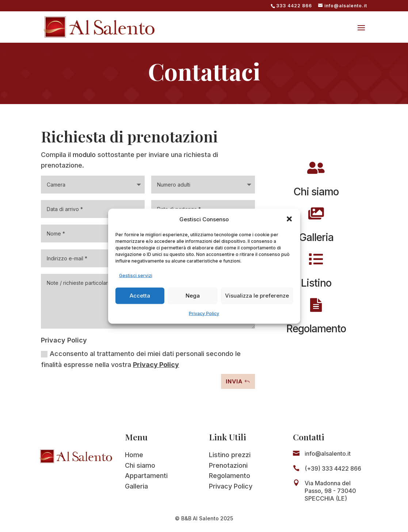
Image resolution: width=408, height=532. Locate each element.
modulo (84, 155)
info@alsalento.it (328, 453)
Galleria (136, 486)
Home (134, 455)
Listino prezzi (230, 455)
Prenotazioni (228, 465)
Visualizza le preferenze (257, 296)
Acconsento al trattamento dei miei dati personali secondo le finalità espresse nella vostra (141, 359)
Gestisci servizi (136, 275)
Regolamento (230, 476)
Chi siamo (140, 465)
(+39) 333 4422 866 (333, 468)
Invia (234, 381)
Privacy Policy (204, 313)
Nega (193, 296)
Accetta (140, 296)
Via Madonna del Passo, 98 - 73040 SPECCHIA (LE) (330, 491)
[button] (289, 219)
